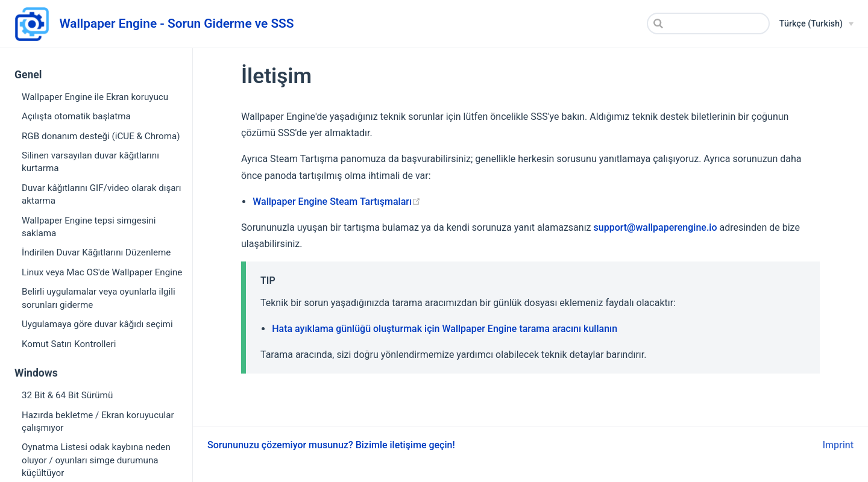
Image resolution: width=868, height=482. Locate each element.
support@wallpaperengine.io (656, 227)
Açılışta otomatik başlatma (76, 116)
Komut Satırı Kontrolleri (69, 344)
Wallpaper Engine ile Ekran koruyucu (95, 97)
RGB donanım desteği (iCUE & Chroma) (101, 136)
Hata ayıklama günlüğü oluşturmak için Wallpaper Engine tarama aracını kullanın (445, 329)
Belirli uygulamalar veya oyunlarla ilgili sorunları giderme (99, 298)
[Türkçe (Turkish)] (816, 24)
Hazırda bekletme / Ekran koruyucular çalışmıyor (98, 421)
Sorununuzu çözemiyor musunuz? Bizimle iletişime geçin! (331, 445)
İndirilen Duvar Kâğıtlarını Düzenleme (96, 252)
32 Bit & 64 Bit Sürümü (67, 395)
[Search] (708, 23)
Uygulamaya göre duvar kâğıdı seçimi (97, 324)
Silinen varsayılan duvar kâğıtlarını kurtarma (90, 162)
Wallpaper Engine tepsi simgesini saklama (89, 227)
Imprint (838, 445)
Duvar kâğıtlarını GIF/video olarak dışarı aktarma (102, 194)
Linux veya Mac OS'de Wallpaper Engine (102, 272)
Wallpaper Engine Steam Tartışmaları (337, 202)
